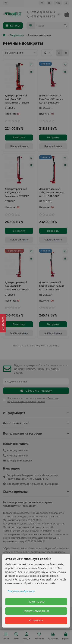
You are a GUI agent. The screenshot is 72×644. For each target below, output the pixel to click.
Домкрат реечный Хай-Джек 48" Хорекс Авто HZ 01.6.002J (52, 192)
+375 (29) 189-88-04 (40, 16)
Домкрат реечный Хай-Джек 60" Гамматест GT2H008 (17, 286)
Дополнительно (36, 423)
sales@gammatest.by (19, 461)
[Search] (52, 26)
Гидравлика (17, 35)
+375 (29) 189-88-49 (40, 12)
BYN (58, 3)
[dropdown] (6, 3)
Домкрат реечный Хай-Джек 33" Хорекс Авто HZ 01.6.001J (52, 99)
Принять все (36, 601)
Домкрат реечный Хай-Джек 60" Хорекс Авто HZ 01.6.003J (52, 286)
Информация (36, 413)
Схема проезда (36, 491)
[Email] (36, 382)
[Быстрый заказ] (19, 146)
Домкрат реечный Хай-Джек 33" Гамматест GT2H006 (17, 99)
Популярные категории (36, 433)
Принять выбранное (36, 611)
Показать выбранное (21, 591)
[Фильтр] (3, 323)
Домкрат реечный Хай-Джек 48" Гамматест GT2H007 (17, 192)
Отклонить (36, 620)
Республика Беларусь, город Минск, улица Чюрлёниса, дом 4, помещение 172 (32, 477)
